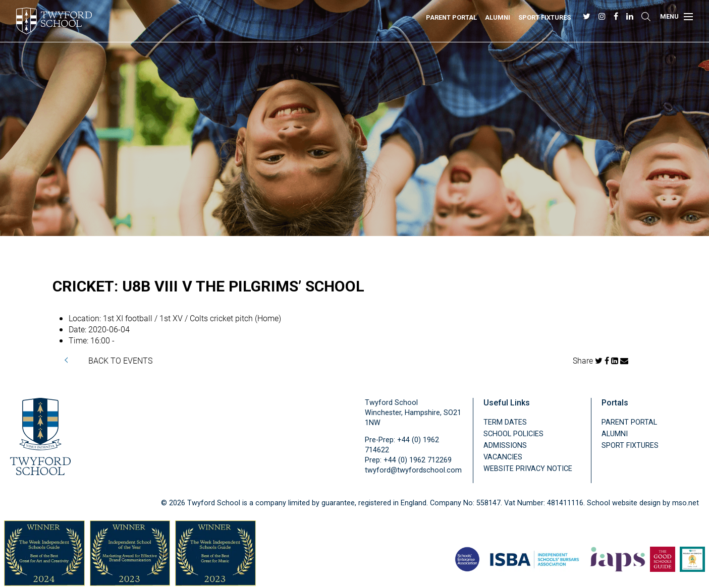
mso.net (686, 503)
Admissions (505, 446)
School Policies (513, 434)
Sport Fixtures (544, 17)
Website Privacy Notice (528, 469)
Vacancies (503, 457)
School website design (624, 503)
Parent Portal (451, 17)
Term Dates (505, 422)
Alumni (498, 17)
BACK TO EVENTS (120, 360)
